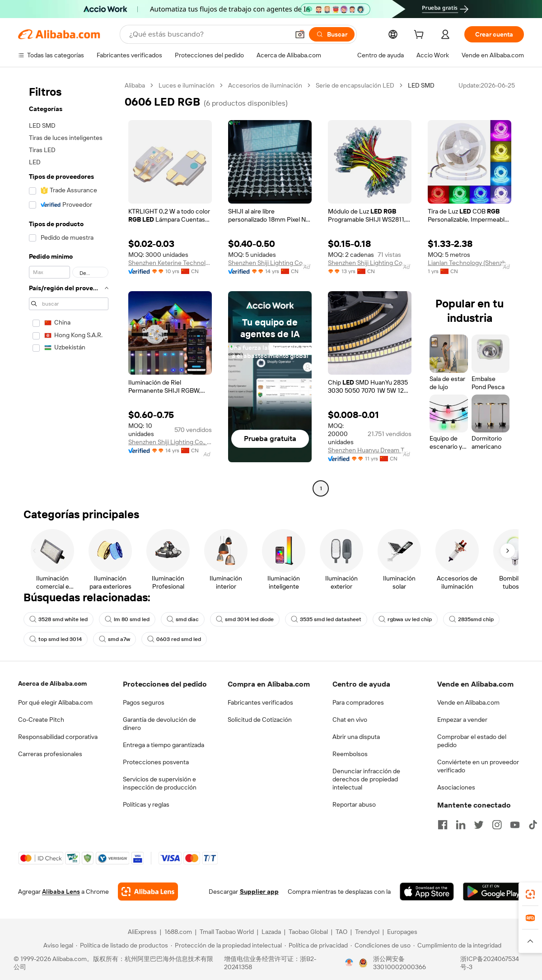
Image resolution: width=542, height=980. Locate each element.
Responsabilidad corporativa (58, 737)
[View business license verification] (349, 963)
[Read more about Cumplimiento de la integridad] (457, 945)
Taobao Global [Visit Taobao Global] (308, 932)
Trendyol (367, 932)
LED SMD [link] (421, 85)
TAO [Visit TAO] (341, 932)
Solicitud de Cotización (260, 720)
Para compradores (358, 702)
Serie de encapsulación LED (355, 85)
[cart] (421, 36)
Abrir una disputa (356, 737)
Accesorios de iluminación (265, 85)
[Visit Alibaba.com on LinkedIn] (461, 825)
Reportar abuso (354, 804)
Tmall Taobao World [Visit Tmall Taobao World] (227, 932)
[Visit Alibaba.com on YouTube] (515, 825)
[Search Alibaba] (208, 34)
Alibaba (135, 85)
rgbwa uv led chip (405, 619)
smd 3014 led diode (245, 619)
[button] (300, 34)
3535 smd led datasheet (326, 619)
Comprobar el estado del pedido (472, 741)
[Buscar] (332, 34)
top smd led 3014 (56, 639)
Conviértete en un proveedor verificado (478, 766)
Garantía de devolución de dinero (159, 724)
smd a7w (114, 639)
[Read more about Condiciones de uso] (381, 945)
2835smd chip (471, 619)
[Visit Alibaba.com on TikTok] (533, 825)
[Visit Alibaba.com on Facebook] (443, 825)
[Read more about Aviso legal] (57, 945)
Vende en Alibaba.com (468, 702)
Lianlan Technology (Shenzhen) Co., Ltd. (470, 263)
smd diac (183, 619)
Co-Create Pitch (41, 720)
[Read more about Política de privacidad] (316, 945)
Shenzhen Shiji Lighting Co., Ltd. (270, 263)
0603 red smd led (174, 639)
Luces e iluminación (187, 85)
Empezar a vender (462, 720)
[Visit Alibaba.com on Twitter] (479, 825)
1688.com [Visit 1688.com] (178, 932)
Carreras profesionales (50, 754)
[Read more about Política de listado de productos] (122, 945)
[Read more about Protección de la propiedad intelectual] (226, 945)
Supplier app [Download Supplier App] (259, 892)
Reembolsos (350, 754)
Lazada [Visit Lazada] (271, 932)
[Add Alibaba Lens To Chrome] (148, 892)
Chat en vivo (350, 720)
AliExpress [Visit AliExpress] (142, 932)
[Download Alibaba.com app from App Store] (427, 892)
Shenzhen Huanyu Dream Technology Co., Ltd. (370, 450)
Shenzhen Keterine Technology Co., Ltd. (170, 263)
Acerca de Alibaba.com (52, 683)
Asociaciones (456, 787)
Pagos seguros (144, 702)
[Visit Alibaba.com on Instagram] (497, 825)
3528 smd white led (58, 619)
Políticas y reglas (146, 804)
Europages (402, 932)
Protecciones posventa (156, 762)
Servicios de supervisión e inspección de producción (160, 783)
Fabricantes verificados (260, 702)
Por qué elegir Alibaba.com (55, 702)
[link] (530, 894)
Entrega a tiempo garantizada (164, 745)
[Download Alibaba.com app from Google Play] (493, 892)
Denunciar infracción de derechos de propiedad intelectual (366, 779)
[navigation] (69, 288)
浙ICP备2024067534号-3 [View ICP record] (490, 963)
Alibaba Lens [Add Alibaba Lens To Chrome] (61, 892)
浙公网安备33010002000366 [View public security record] (399, 963)
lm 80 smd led (127, 619)
